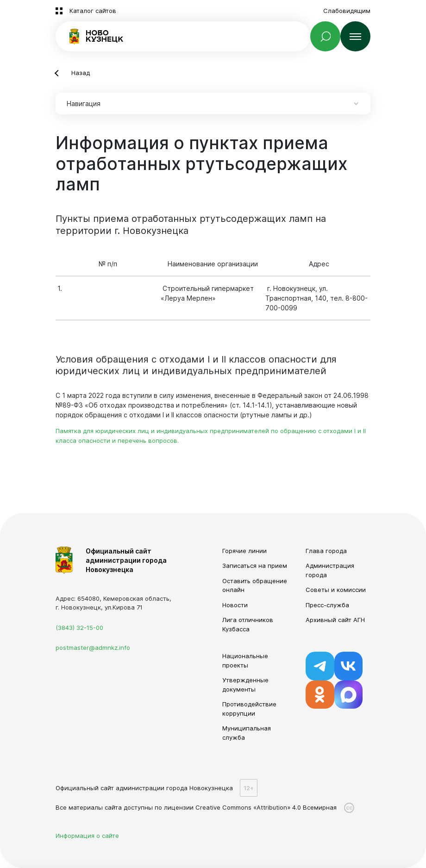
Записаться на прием (255, 566)
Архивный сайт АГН (335, 620)
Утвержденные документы (245, 685)
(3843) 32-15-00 (79, 628)
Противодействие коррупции (249, 709)
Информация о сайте (87, 836)
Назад (81, 73)
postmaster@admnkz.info (93, 648)
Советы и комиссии (336, 590)
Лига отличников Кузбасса (248, 624)
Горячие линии (244, 551)
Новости (235, 605)
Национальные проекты (245, 660)
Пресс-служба (327, 605)
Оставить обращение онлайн (255, 585)
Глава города (326, 551)
